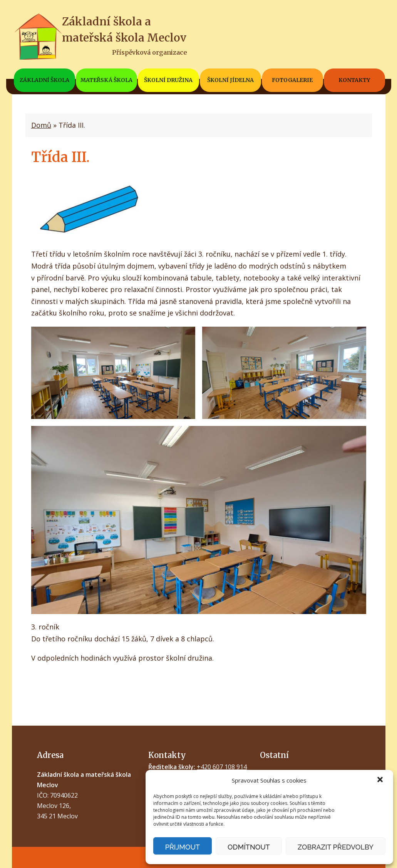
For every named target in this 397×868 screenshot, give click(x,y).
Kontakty (354, 80)
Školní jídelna (230, 80)
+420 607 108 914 (222, 767)
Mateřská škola (106, 80)
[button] (381, 780)
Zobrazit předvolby (336, 847)
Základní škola (44, 80)
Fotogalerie (292, 80)
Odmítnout (249, 847)
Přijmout (183, 847)
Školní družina (168, 80)
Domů (41, 125)
